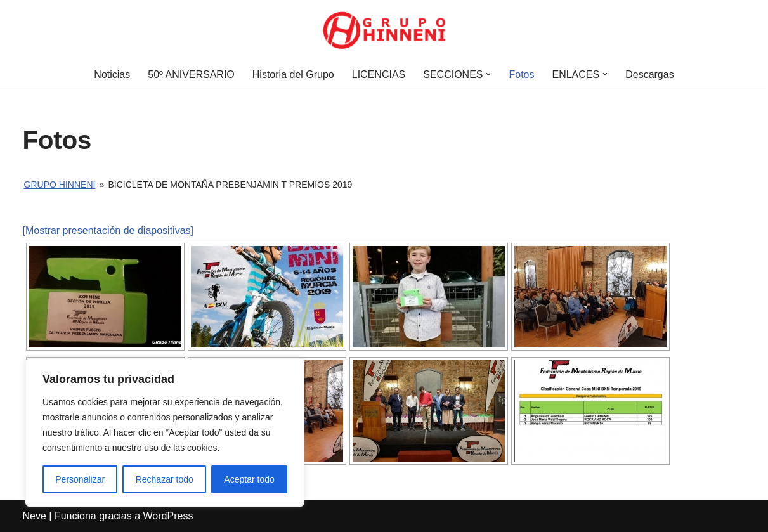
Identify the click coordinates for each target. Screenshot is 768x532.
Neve (35, 516)
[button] (488, 74)
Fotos (521, 75)
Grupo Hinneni (60, 185)
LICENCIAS (379, 75)
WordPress (168, 516)
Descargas (649, 75)
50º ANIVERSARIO (191, 75)
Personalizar (80, 479)
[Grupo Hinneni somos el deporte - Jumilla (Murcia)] (384, 30)
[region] (165, 432)
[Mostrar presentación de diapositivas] (108, 230)
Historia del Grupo (293, 75)
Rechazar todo (165, 479)
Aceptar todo (249, 479)
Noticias (112, 75)
